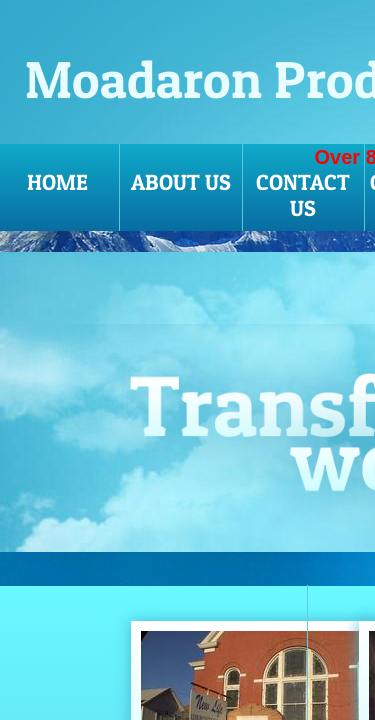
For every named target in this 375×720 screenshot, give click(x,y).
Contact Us (303, 195)
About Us (181, 182)
